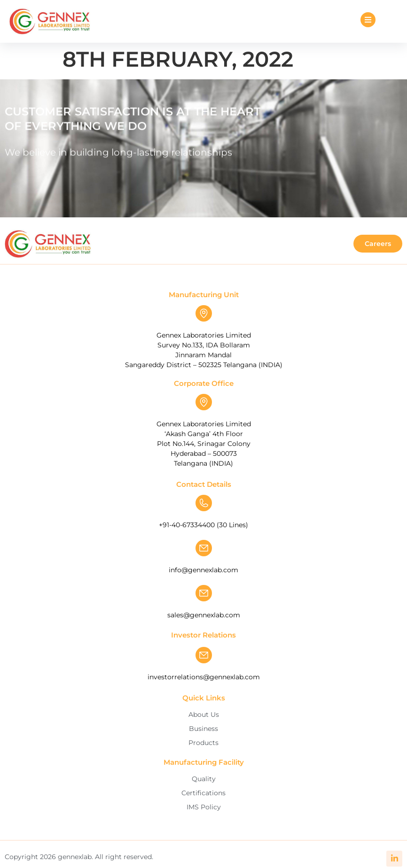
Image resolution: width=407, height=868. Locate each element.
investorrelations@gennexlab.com (204, 677)
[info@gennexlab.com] (204, 548)
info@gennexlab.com (203, 570)
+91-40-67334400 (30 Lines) (203, 525)
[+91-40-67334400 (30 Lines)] (204, 503)
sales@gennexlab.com (204, 615)
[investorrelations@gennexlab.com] (204, 655)
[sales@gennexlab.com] (204, 593)
